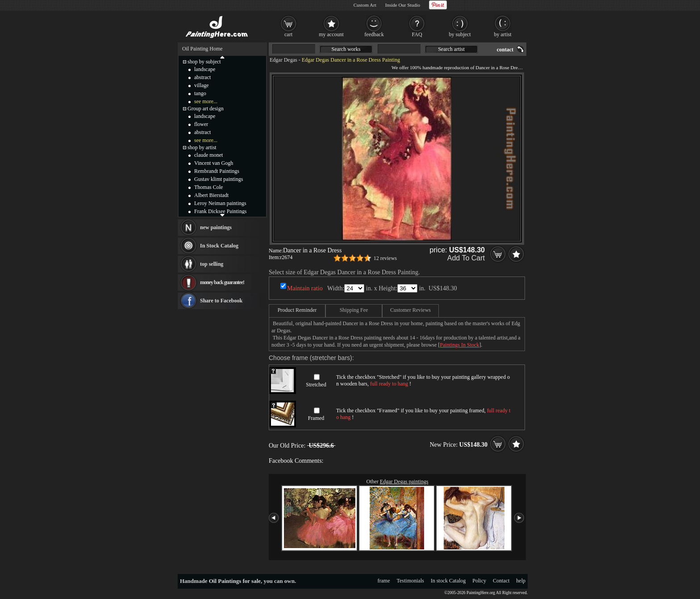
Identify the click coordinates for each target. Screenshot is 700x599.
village (202, 85)
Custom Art (365, 5)
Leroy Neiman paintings (220, 203)
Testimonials (410, 581)
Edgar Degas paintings (404, 482)
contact (505, 50)
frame (384, 581)
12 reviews (385, 258)
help (521, 581)
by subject (460, 34)
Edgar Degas (283, 60)
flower (201, 124)
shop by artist (202, 147)
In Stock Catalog (219, 246)
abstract (202, 77)
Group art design (206, 109)
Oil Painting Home (202, 49)
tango (200, 93)
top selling (212, 264)
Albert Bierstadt (211, 195)
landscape (205, 69)
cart (288, 34)
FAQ (417, 34)
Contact (501, 581)
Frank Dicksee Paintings (220, 211)
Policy (479, 581)
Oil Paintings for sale (235, 581)
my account (331, 34)
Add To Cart (466, 258)
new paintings (216, 227)
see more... (206, 101)
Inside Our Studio (403, 5)
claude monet (208, 155)
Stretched (316, 385)
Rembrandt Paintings (217, 171)
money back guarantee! (222, 282)
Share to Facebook (221, 301)
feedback (374, 34)
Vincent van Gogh (214, 163)
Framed (316, 418)
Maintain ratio (305, 288)
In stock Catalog (448, 581)
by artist (503, 34)
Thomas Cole (208, 187)
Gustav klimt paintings (219, 179)
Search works (346, 49)
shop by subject (204, 62)
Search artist (451, 49)
